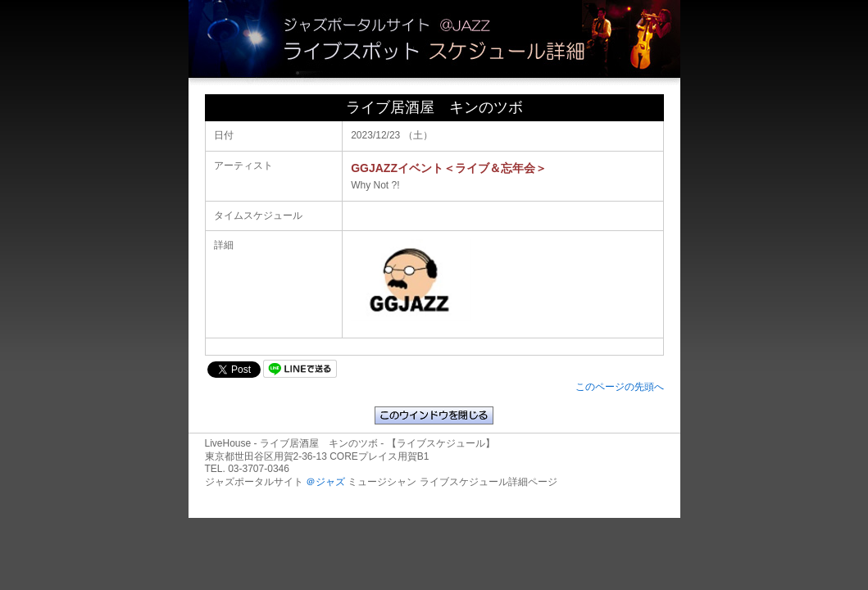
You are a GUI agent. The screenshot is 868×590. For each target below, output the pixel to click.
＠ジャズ (325, 482)
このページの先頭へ (620, 387)
